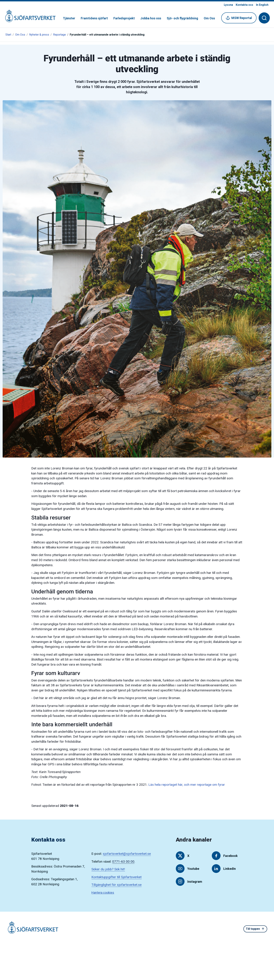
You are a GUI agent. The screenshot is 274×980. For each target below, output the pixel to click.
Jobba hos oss (151, 18)
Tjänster (69, 18)
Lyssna (228, 5)
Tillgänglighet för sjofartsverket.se (116, 885)
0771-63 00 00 (123, 862)
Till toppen (255, 929)
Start (8, 35)
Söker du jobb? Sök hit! (108, 869)
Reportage (60, 35)
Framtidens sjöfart (94, 18)
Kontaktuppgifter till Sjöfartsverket (116, 877)
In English (262, 5)
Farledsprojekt (124, 18)
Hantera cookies (103, 893)
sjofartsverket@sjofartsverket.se (127, 854)
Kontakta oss (244, 5)
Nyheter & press (39, 35)
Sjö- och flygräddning (182, 18)
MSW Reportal (239, 18)
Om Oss (209, 18)
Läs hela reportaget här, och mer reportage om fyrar (187, 785)
